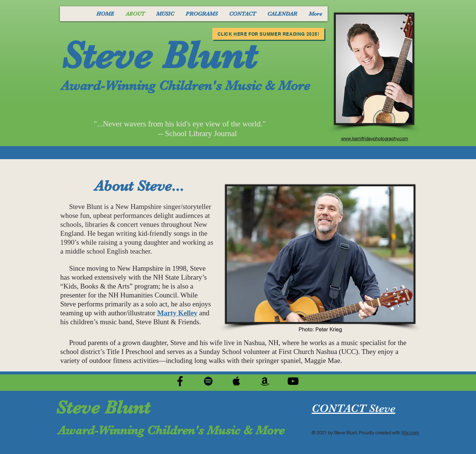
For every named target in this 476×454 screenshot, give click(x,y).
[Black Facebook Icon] (180, 381)
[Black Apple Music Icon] (237, 381)
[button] (165, 14)
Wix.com (410, 433)
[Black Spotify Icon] (208, 381)
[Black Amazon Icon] (265, 381)
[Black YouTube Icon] (293, 381)
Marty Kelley (177, 313)
